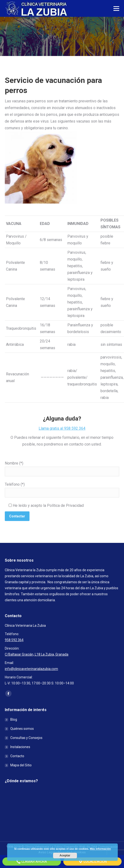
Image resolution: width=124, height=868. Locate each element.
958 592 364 (14, 640)
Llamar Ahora (32, 862)
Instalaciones (20, 747)
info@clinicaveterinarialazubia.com (31, 669)
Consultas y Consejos (26, 738)
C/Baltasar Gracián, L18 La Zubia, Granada (37, 654)
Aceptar (65, 856)
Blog (14, 719)
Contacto (17, 756)
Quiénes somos (22, 729)
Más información (100, 849)
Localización (92, 862)
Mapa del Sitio (21, 765)
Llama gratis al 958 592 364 (62, 428)
